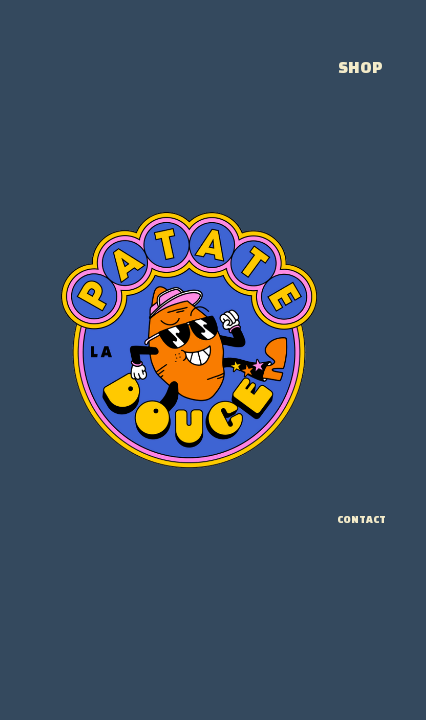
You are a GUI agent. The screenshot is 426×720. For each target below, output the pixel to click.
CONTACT (361, 519)
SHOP (360, 67)
